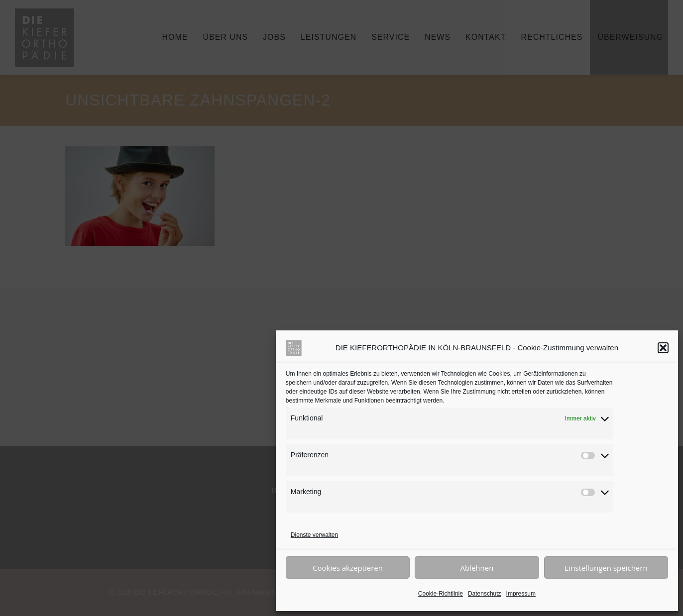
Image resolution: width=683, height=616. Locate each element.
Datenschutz (485, 594)
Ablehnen (477, 568)
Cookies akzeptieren (348, 568)
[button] (663, 348)
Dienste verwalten (314, 535)
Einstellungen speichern (606, 568)
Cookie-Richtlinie (441, 594)
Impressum (521, 594)
